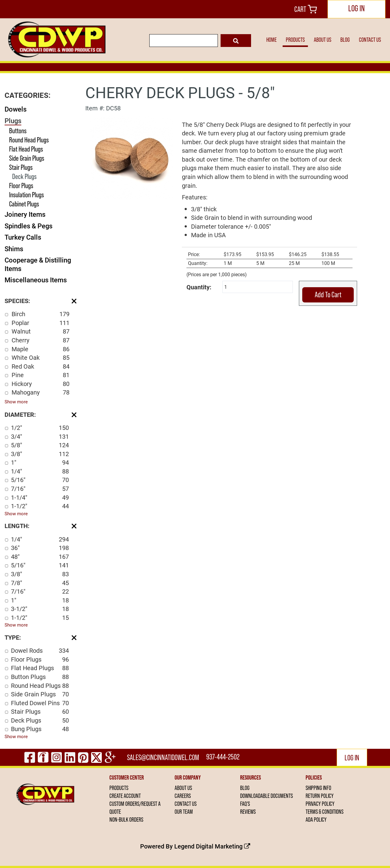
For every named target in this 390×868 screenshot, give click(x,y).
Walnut (41, 331)
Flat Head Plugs (26, 149)
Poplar (41, 323)
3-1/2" (40, 609)
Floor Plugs (21, 186)
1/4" (40, 471)
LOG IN (356, 8)
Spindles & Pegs (28, 226)
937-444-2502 (224, 757)
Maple (41, 349)
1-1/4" (40, 497)
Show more (16, 402)
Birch (41, 314)
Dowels (16, 109)
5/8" (40, 445)
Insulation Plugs (27, 195)
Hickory (41, 384)
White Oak (41, 357)
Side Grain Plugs (27, 158)
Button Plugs (40, 677)
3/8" (40, 454)
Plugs (13, 121)
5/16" (40, 480)
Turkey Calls (23, 237)
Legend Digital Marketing (212, 846)
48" (40, 557)
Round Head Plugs (29, 140)
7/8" (40, 583)
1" (40, 462)
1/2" (40, 428)
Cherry (41, 340)
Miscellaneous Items (36, 280)
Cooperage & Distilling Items (38, 264)
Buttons (18, 131)
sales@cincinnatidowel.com (164, 757)
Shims (14, 249)
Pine (41, 375)
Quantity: (199, 287)
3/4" (40, 436)
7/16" (40, 489)
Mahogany (41, 392)
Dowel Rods (40, 650)
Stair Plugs (21, 167)
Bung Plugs (40, 729)
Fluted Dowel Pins (40, 703)
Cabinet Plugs (24, 204)
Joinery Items (25, 214)
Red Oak (41, 366)
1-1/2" (40, 506)
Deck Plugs (24, 176)
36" (40, 548)
